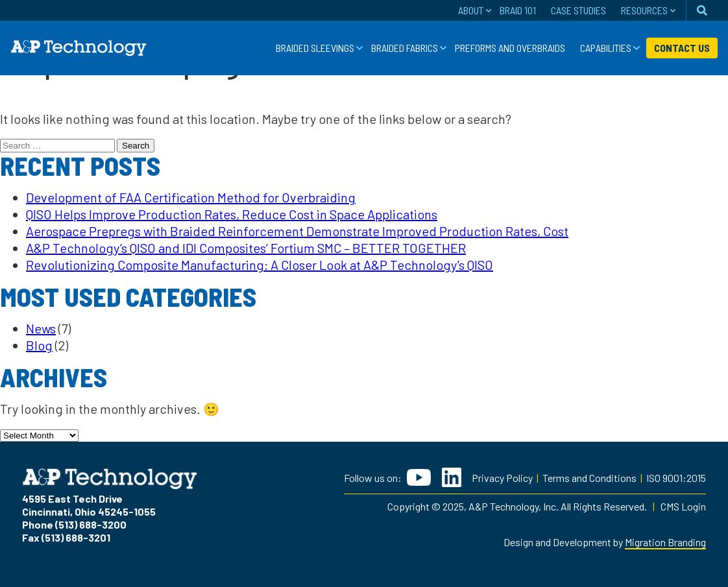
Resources (644, 10)
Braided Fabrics (405, 48)
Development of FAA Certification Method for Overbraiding (191, 197)
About (471, 10)
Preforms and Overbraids (510, 48)
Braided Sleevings (315, 48)
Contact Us (682, 48)
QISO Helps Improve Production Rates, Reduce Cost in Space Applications (232, 214)
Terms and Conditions (589, 478)
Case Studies (578, 10)
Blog (39, 345)
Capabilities (606, 48)
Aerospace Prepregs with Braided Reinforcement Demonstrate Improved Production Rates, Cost (297, 231)
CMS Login (683, 506)
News (41, 328)
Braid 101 (518, 10)
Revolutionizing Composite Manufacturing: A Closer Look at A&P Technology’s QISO (260, 265)
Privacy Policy (502, 478)
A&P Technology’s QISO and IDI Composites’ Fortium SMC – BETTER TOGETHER (246, 248)
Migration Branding (665, 542)
